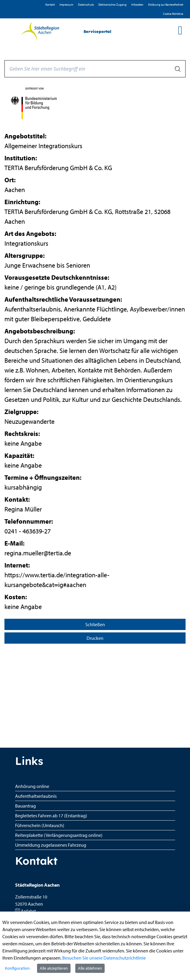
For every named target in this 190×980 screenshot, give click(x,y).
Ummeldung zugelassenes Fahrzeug (51, 845)
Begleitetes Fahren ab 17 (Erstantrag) (51, 816)
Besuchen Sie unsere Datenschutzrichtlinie (104, 958)
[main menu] (180, 30)
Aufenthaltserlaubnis (36, 796)
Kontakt (50, 5)
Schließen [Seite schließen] (95, 624)
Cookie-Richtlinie (173, 14)
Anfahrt (28, 911)
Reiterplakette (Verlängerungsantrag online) (59, 835)
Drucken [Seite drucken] (95, 638)
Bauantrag (25, 806)
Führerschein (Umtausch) (40, 825)
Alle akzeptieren (54, 968)
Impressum (66, 5)
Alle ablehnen (90, 968)
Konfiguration (17, 968)
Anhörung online (32, 786)
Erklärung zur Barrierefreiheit (166, 5)
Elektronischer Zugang (112, 5)
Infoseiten (137, 5)
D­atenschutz (86, 5)
